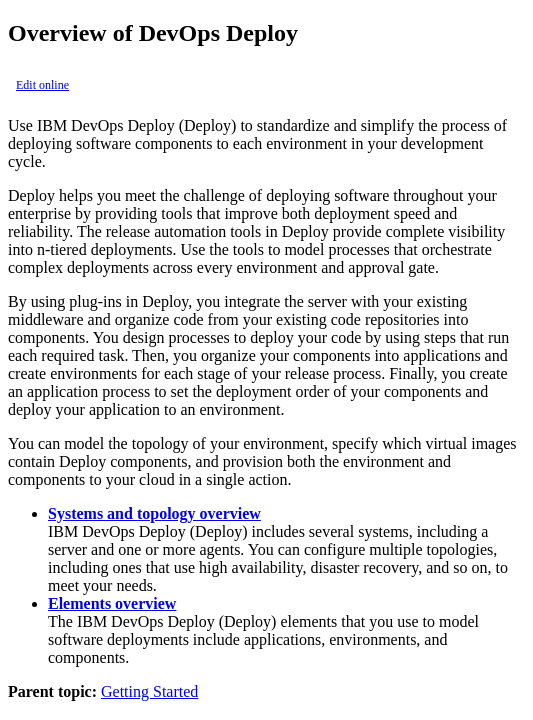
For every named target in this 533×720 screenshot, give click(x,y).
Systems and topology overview (154, 513)
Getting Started (149, 691)
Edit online (42, 85)
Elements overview (112, 603)
